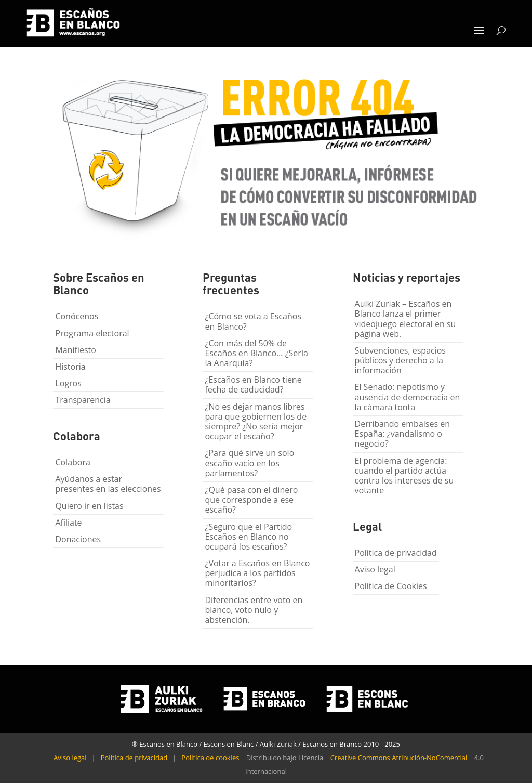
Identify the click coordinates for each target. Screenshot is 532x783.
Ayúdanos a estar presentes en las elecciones (108, 484)
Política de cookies (210, 758)
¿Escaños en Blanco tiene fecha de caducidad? (253, 384)
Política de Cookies (391, 586)
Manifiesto (76, 350)
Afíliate (68, 523)
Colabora (72, 462)
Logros (68, 383)
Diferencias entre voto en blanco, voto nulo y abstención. (254, 610)
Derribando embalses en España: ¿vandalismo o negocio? (402, 434)
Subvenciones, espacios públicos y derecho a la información (400, 360)
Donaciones (78, 539)
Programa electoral (92, 333)
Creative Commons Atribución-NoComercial (399, 758)
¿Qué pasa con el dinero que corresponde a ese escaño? (251, 500)
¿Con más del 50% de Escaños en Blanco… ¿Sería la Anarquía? (256, 353)
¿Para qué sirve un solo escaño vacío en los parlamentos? (249, 463)
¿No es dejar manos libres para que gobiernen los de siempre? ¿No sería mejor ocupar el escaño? (256, 422)
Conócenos (77, 316)
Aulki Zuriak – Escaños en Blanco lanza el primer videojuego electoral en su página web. (405, 319)
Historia (70, 367)
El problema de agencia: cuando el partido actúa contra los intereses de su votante (404, 476)
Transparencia (83, 400)
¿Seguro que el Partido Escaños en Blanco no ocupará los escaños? (248, 537)
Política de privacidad (396, 553)
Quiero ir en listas (89, 506)
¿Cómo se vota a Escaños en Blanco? (253, 321)
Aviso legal (375, 569)
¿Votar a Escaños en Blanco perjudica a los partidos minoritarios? (257, 573)
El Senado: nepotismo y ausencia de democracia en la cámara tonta (408, 397)
